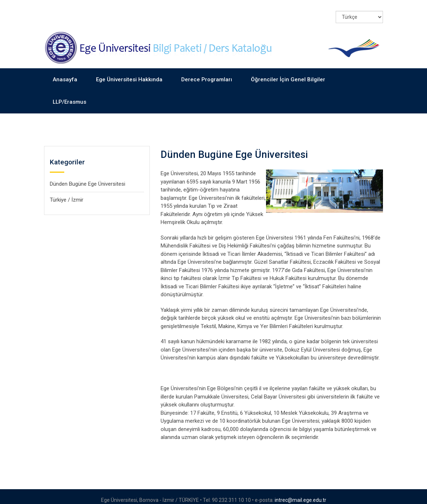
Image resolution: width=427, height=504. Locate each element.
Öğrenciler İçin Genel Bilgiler (288, 72)
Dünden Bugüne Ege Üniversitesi (88, 177)
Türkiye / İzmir (67, 193)
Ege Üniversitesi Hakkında (129, 72)
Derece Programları (207, 72)
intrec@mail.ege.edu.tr (300, 493)
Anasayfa (65, 72)
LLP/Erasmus (69, 95)
